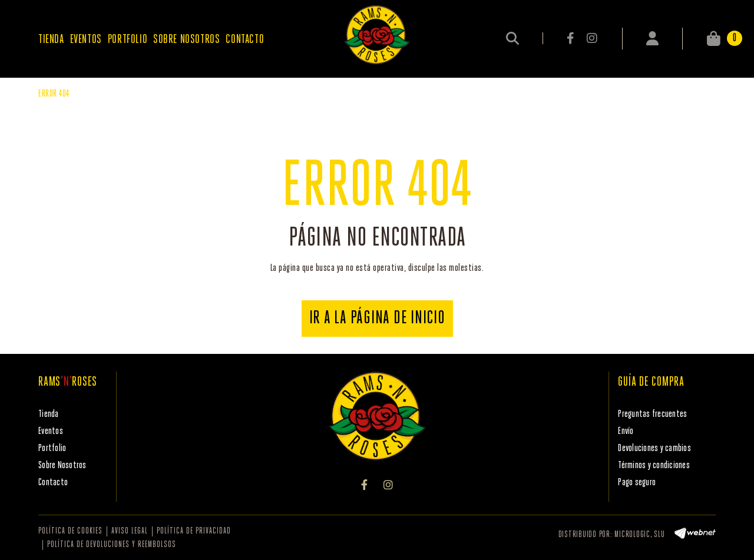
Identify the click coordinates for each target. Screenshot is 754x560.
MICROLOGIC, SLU (639, 535)
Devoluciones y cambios (654, 448)
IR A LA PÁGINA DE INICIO (377, 319)
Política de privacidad (194, 531)
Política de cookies (70, 531)
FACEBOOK (571, 38)
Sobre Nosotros (62, 465)
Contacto (53, 483)
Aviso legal (130, 531)
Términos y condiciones (654, 465)
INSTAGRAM (592, 38)
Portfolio (52, 448)
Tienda (49, 414)
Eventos (51, 431)
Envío (626, 431)
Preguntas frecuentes (652, 414)
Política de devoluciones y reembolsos (112, 545)
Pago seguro (637, 483)
